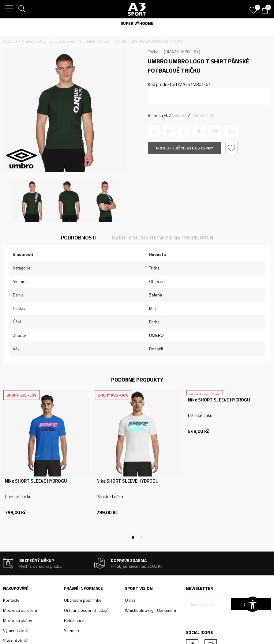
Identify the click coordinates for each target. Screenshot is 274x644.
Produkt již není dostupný (185, 148)
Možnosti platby (18, 620)
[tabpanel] (46, 463)
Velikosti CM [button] (202, 115)
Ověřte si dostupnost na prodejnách (162, 237)
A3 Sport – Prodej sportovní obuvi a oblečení (40, 41)
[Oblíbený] (254, 8)
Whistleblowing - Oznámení (150, 610)
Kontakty (11, 600)
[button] (232, 148)
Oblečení (106, 41)
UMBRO (156, 335)
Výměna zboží (16, 630)
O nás (130, 600)
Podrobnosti (79, 237)
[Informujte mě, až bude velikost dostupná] (154, 131)
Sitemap (71, 630)
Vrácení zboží (15, 640)
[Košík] (266, 11)
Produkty (88, 41)
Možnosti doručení (20, 610)
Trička (122, 41)
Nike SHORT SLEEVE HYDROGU (36, 481)
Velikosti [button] (180, 115)
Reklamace (74, 620)
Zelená (156, 295)
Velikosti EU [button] (158, 115)
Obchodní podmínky (83, 600)
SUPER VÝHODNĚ (137, 23)
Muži (153, 308)
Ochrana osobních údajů (86, 610)
